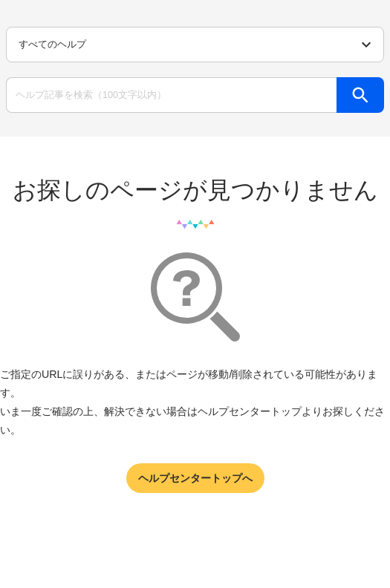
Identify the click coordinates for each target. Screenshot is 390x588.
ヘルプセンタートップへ (195, 478)
